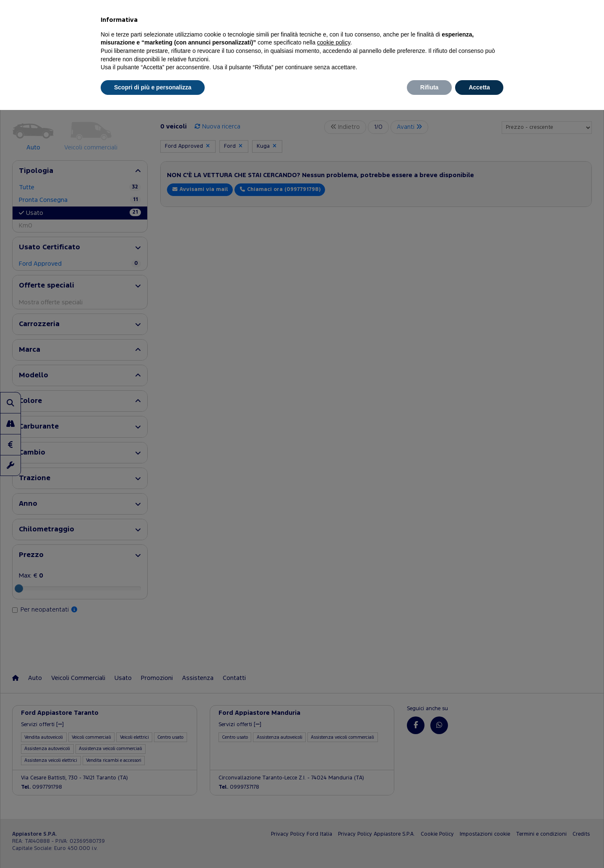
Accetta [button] (479, 87)
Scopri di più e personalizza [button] (153, 87)
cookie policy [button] (334, 42)
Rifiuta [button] (430, 87)
